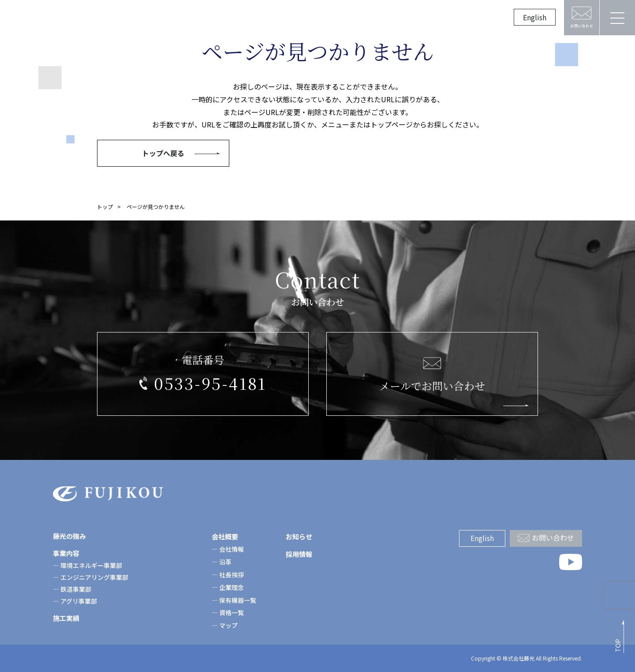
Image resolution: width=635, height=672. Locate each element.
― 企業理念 (228, 587)
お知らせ (362, 18)
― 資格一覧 (228, 612)
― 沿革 (222, 562)
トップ (105, 207)
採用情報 (408, 18)
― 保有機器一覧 (234, 600)
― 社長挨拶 (228, 575)
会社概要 (317, 18)
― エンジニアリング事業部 (91, 577)
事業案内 (225, 18)
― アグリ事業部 (75, 601)
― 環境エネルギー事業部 (88, 565)
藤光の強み (176, 18)
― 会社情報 (228, 549)
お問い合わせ (553, 538)
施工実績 (271, 18)
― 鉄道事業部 (72, 589)
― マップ (225, 625)
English (535, 17)
